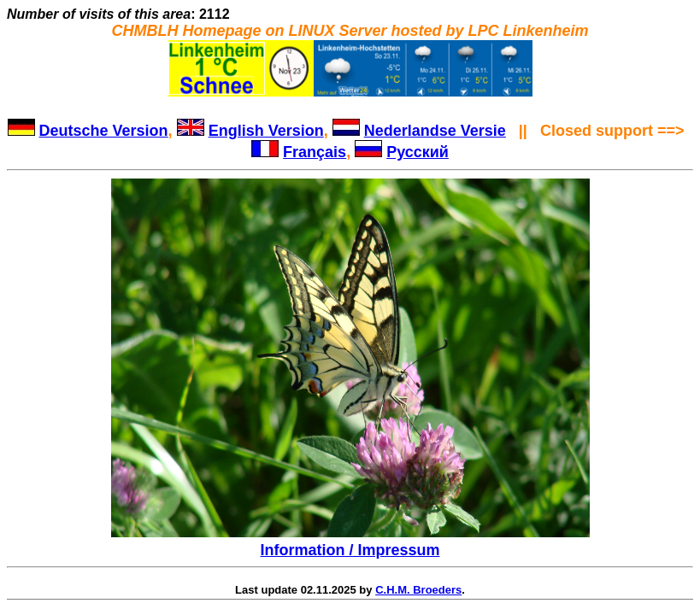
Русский (418, 152)
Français (315, 152)
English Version (266, 131)
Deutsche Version (104, 131)
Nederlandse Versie (435, 131)
